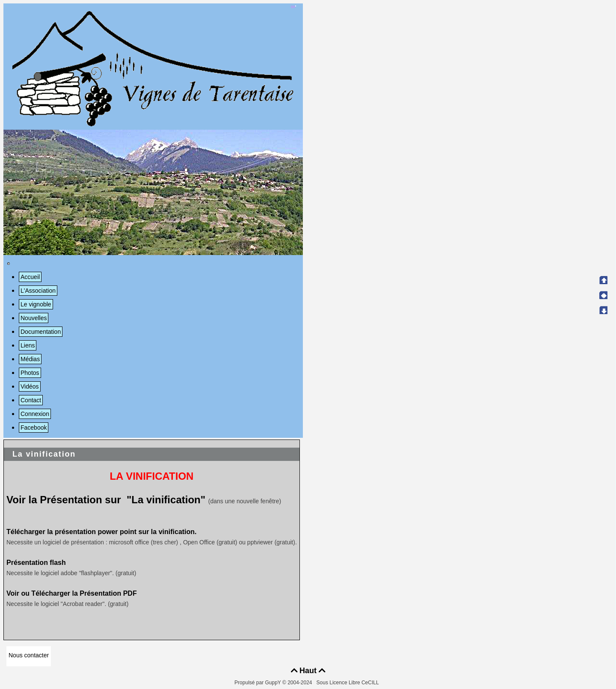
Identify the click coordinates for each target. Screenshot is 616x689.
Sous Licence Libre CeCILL (348, 683)
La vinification (44, 454)
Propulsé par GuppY (258, 683)
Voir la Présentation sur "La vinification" (106, 500)
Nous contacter (29, 655)
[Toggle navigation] (9, 264)
